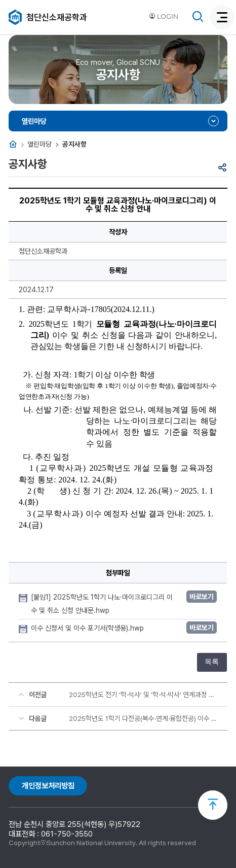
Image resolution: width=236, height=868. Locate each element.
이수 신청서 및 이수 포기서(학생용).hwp (88, 628)
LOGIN (164, 16)
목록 (212, 662)
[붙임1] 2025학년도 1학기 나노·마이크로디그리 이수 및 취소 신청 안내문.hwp (102, 604)
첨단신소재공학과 (57, 17)
